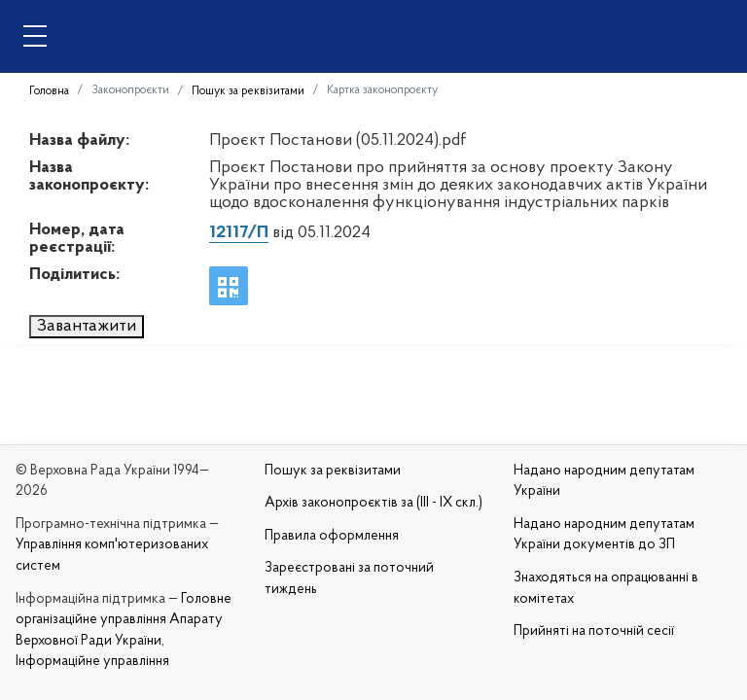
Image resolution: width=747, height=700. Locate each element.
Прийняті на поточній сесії (594, 631)
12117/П (239, 233)
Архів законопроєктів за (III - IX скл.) (373, 503)
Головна (49, 91)
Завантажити (87, 326)
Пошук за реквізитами (248, 91)
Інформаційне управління (92, 662)
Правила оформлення (332, 536)
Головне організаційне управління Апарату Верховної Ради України (124, 620)
